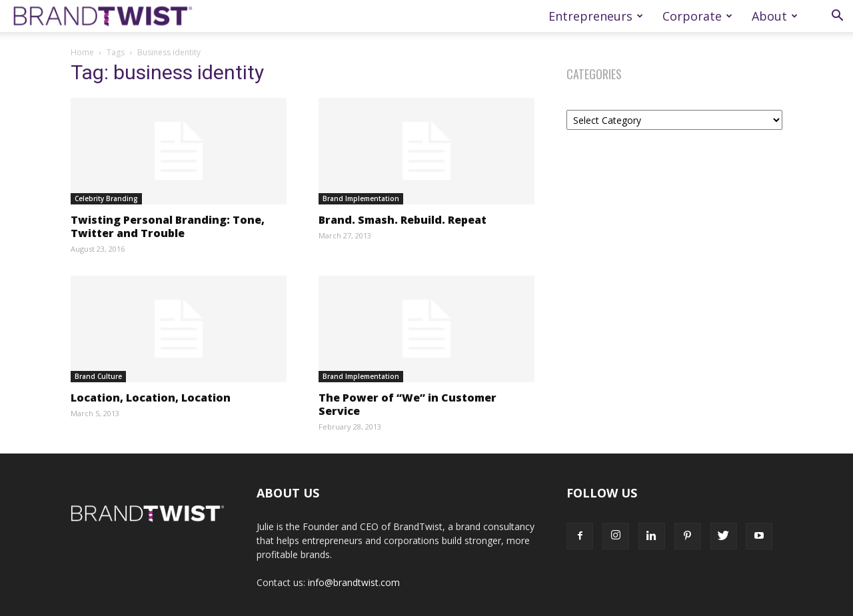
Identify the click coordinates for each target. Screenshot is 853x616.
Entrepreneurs (596, 16)
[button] (837, 17)
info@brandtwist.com (354, 582)
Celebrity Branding (106, 198)
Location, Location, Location (151, 398)
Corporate (697, 16)
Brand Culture (98, 376)
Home (82, 52)
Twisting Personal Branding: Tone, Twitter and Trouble (168, 226)
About (775, 16)
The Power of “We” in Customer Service (408, 404)
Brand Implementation (361, 198)
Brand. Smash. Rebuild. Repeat (403, 220)
